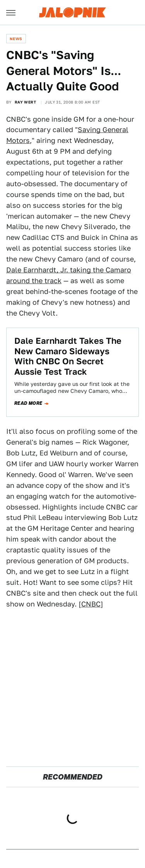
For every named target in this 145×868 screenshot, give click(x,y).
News (16, 39)
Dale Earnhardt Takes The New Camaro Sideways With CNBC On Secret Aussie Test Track (68, 356)
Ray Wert (25, 102)
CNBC (91, 604)
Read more (28, 403)
